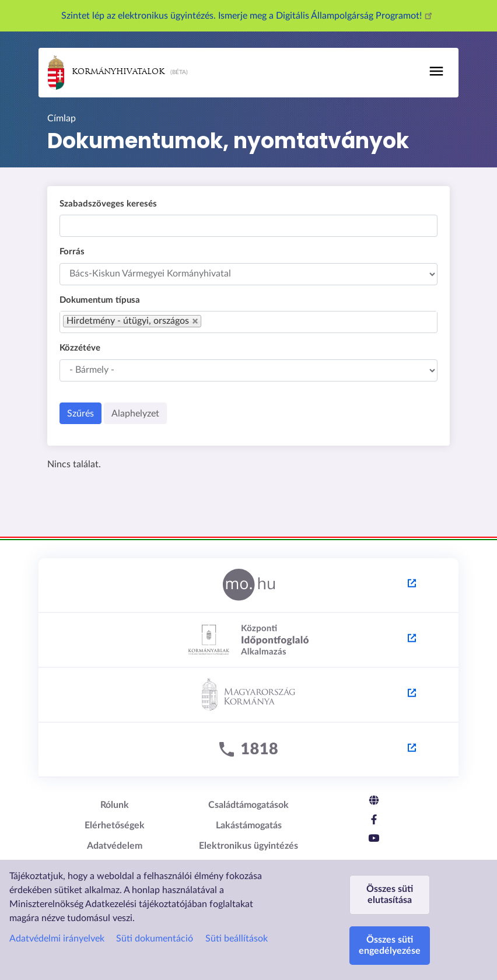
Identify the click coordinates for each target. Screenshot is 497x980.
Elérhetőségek (115, 825)
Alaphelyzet (135, 414)
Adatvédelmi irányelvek (57, 939)
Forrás (72, 252)
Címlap (62, 118)
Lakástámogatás (249, 825)
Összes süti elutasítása (390, 895)
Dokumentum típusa (100, 300)
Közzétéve (80, 348)
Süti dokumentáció (155, 939)
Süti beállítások (237, 939)
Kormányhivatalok (106, 73)
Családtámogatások (249, 805)
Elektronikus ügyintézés (249, 846)
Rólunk (115, 805)
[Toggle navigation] (436, 71)
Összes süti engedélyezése (390, 945)
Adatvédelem (115, 846)
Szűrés (80, 414)
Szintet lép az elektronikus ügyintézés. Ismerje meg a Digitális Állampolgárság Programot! (249, 16)
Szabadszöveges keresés (108, 204)
